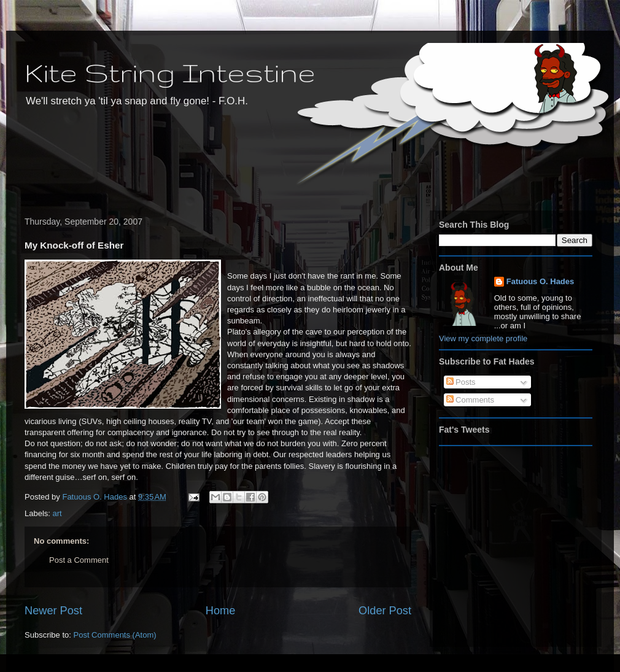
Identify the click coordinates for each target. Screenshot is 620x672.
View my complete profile (483, 338)
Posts (461, 382)
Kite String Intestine (170, 72)
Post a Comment (79, 560)
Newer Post (53, 611)
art (57, 513)
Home (221, 611)
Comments (470, 400)
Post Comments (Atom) (115, 635)
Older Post (385, 611)
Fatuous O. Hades (541, 281)
